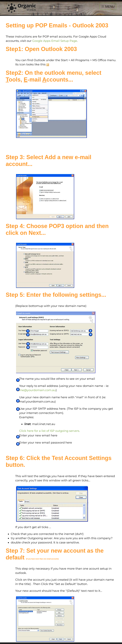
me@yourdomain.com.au (37, 390)
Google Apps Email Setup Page (55, 41)
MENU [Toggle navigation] (108, 6)
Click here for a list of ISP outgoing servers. (50, 431)
